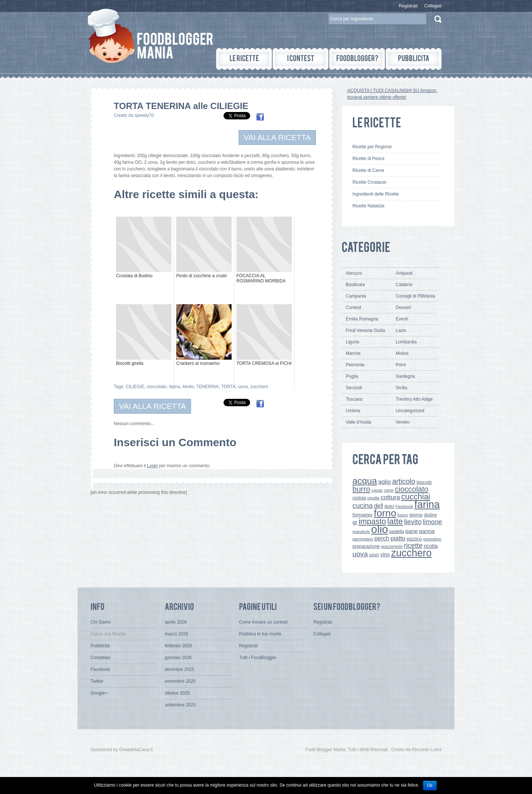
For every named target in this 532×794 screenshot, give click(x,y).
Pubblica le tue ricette (260, 634)
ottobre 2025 (177, 693)
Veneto (403, 422)
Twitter (97, 681)
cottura (390, 497)
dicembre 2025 (179, 669)
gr (355, 522)
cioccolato (156, 387)
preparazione (366, 546)
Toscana (354, 399)
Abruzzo (354, 273)
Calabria (404, 285)
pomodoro (432, 539)
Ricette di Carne (368, 170)
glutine (430, 515)
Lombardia (406, 342)
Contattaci (100, 658)
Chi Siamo (101, 622)
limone (433, 522)
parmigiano (363, 539)
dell (378, 506)
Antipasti (404, 273)
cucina (363, 505)
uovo (374, 555)
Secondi (354, 388)
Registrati (408, 6)
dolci (390, 506)
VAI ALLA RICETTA (277, 137)
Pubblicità (100, 646)
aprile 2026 (176, 622)
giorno (416, 515)
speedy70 (144, 115)
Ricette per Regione (372, 147)
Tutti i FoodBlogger (258, 658)
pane (412, 531)
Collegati (433, 6)
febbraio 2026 (178, 646)
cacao (377, 490)
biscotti (424, 482)
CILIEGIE (135, 387)
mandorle (361, 532)
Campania (356, 296)
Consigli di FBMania (415, 296)
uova (243, 387)
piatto (398, 538)
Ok (430, 785)
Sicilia (401, 388)
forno (385, 513)
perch (382, 538)
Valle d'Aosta (359, 422)
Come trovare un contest (263, 622)
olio (380, 529)
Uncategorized (410, 411)
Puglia (352, 376)
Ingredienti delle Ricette (376, 194)
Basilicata (355, 285)
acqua (365, 481)
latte (395, 521)
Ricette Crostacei (369, 182)
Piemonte (355, 365)
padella (397, 532)
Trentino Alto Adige (414, 399)
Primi (401, 365)
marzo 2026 (176, 634)
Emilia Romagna (362, 319)
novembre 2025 (180, 681)
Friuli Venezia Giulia (365, 330)
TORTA (228, 387)
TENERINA (207, 387)
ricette (413, 545)
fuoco (403, 515)
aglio (385, 482)
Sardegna (405, 376)
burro (361, 489)
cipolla (373, 498)
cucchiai (416, 497)
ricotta (431, 546)
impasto (372, 521)
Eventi (402, 319)
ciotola (359, 498)
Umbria (353, 411)
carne (389, 490)
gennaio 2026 (178, 658)
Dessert (403, 308)
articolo (404, 481)
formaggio (362, 515)
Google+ (99, 693)
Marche (353, 353)
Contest (353, 308)
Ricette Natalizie (369, 206)
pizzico (415, 539)
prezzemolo (392, 546)
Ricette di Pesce (369, 159)
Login (152, 466)
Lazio (401, 330)
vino (385, 554)
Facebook (404, 506)
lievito (188, 387)
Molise (402, 353)
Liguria (352, 342)
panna (427, 531)
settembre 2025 (180, 705)
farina (174, 387)
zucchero (259, 387)
